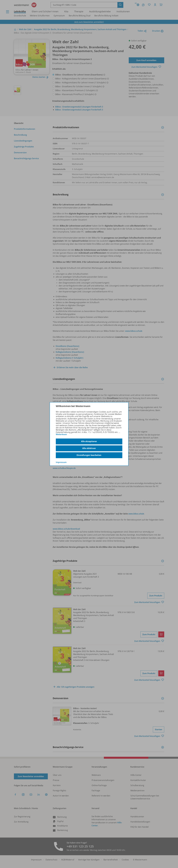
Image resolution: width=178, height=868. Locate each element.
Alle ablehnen (89, 448)
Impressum (61, 462)
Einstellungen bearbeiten (89, 455)
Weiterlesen (61, 434)
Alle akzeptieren (89, 441)
